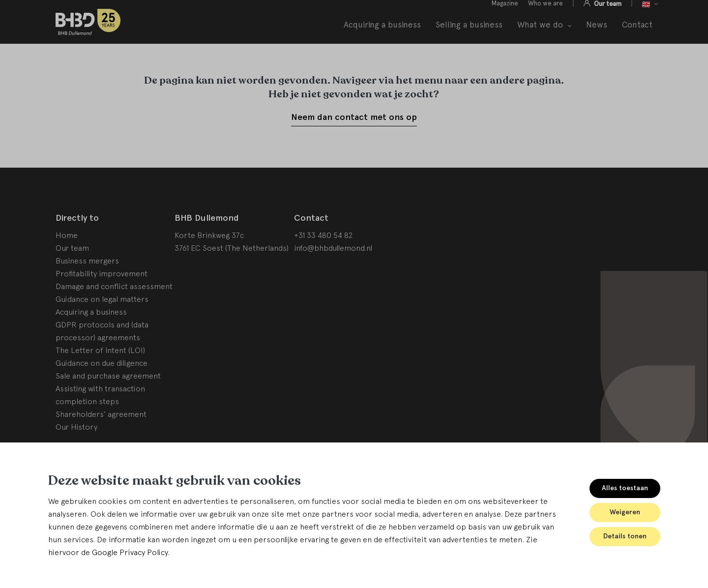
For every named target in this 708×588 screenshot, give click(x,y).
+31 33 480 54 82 (323, 260)
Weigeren (625, 512)
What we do (540, 36)
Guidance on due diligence (102, 387)
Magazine (505, 14)
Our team (607, 14)
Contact (637, 36)
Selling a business (469, 36)
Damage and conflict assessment (114, 311)
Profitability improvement (102, 298)
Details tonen (625, 536)
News (597, 36)
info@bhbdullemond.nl (333, 272)
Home (67, 260)
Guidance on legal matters (102, 323)
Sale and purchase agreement (108, 400)
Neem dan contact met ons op (354, 142)
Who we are (546, 14)
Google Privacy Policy (130, 552)
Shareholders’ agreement (101, 439)
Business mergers (87, 285)
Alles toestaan (625, 488)
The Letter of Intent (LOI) (100, 375)
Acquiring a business (382, 36)
